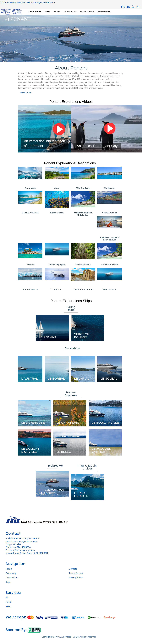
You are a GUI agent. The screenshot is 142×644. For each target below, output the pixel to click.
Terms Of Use (76, 573)
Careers (73, 569)
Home (9, 569)
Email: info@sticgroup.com (41, 2)
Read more (26, 92)
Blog (8, 582)
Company (11, 573)
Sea (8, 606)
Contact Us (12, 578)
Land (8, 602)
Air (7, 598)
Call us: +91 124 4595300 (13, 2)
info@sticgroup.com (24, 550)
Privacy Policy (76, 578)
